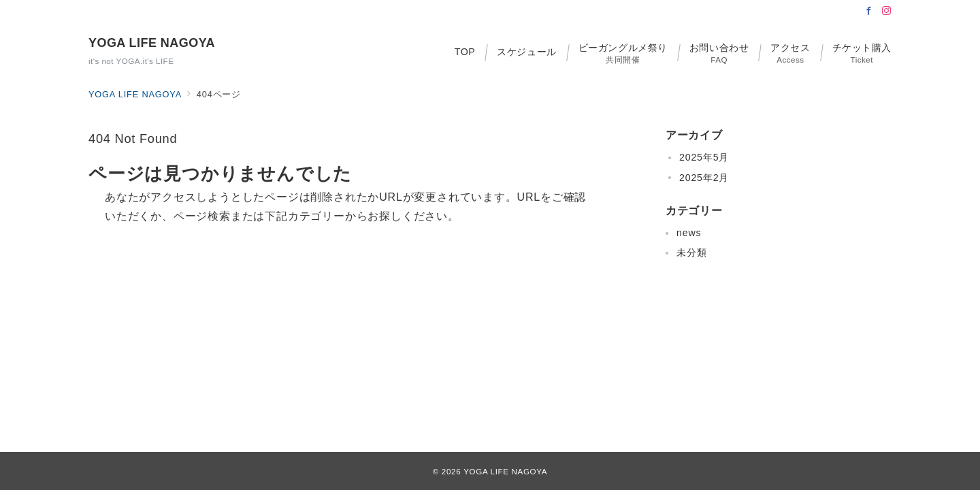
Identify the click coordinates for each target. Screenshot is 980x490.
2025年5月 (704, 157)
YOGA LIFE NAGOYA (152, 43)
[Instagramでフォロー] (887, 11)
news (689, 233)
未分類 (691, 252)
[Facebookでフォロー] (869, 11)
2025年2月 (704, 178)
